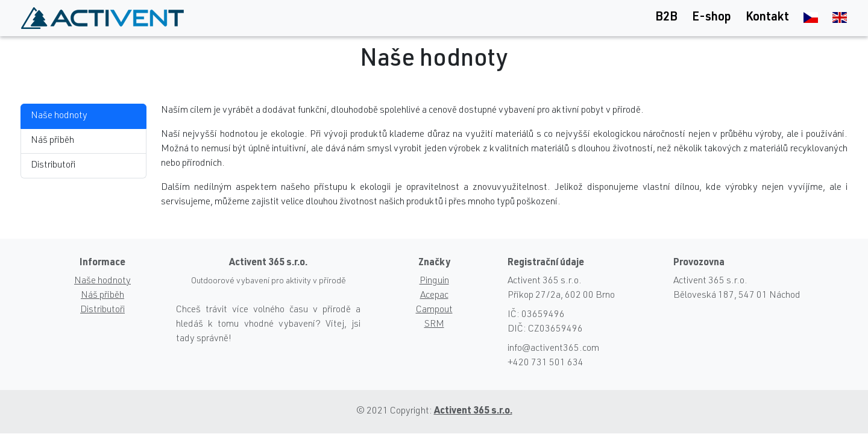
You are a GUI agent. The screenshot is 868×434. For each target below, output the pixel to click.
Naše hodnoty (59, 116)
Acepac (434, 296)
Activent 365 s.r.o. (473, 412)
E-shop (712, 18)
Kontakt (767, 18)
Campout (434, 310)
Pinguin (434, 281)
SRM (434, 325)
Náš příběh (52, 141)
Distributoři (53, 166)
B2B (666, 18)
